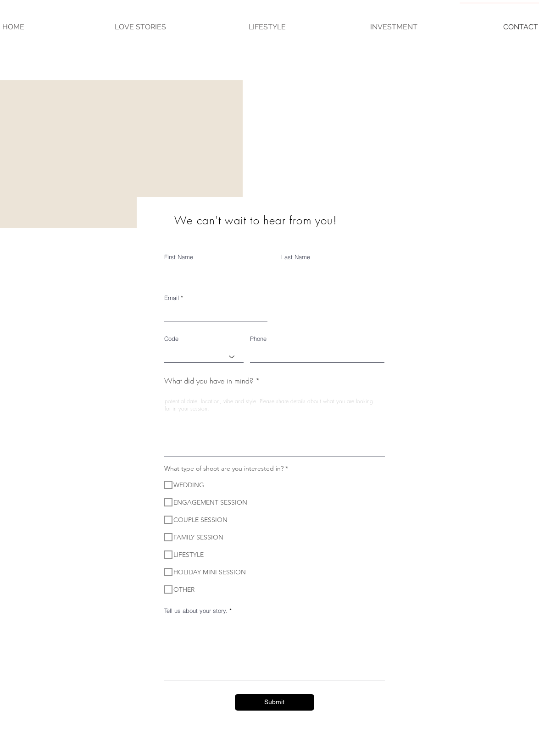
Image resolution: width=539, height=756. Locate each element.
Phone (258, 339)
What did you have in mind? (209, 381)
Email (172, 298)
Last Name (296, 257)
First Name (179, 257)
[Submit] (275, 702)
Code (171, 339)
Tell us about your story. (196, 611)
